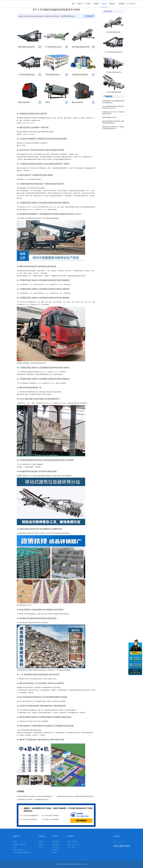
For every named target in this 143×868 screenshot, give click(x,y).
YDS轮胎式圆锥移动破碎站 (114, 92)
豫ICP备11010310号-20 (82, 864)
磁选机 (15, 847)
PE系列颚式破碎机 (18, 850)
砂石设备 (55, 847)
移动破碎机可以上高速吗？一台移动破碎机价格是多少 (33, 800)
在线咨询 (90, 16)
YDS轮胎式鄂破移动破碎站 (114, 72)
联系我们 (112, 5)
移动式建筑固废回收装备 (114, 32)
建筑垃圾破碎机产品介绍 (109, 117)
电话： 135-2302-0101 (74, 844)
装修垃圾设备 (56, 844)
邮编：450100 (71, 847)
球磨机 (15, 842)
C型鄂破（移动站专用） (20, 844)
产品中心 (80, 5)
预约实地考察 (138, 665)
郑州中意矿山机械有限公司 (65, 864)
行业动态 (41, 844)
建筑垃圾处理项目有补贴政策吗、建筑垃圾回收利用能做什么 (35, 796)
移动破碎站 (56, 850)
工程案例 (96, 5)
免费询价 (134, 653)
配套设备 (55, 853)
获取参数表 (138, 658)
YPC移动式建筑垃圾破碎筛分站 (113, 52)
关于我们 (88, 5)
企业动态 (104, 5)
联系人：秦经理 (72, 842)
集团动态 (41, 847)
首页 (73, 5)
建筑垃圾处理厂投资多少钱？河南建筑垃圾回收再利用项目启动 (75, 796)
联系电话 (135, 671)
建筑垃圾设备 (56, 842)
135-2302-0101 (66, 16)
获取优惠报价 (81, 821)
